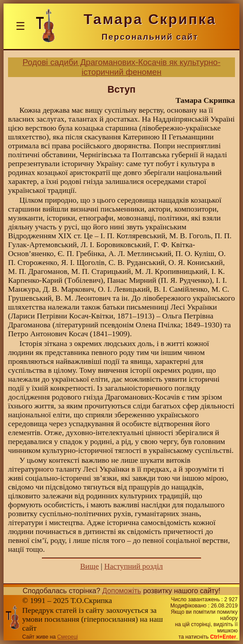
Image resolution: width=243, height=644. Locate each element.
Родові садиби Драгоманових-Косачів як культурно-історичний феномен (122, 67)
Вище (90, 566)
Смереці (67, 637)
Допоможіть (121, 591)
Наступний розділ (134, 566)
